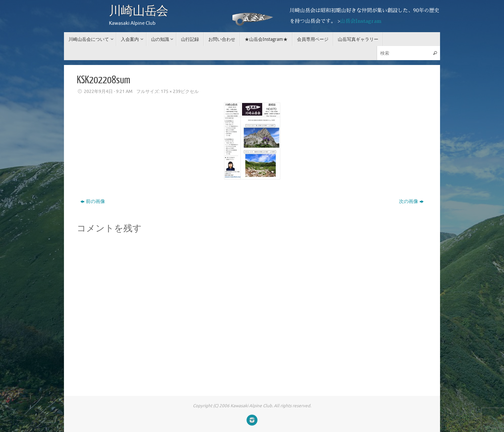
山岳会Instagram (361, 21)
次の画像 (411, 202)
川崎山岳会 (139, 11)
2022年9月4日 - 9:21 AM (108, 92)
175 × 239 (171, 92)
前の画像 (93, 202)
